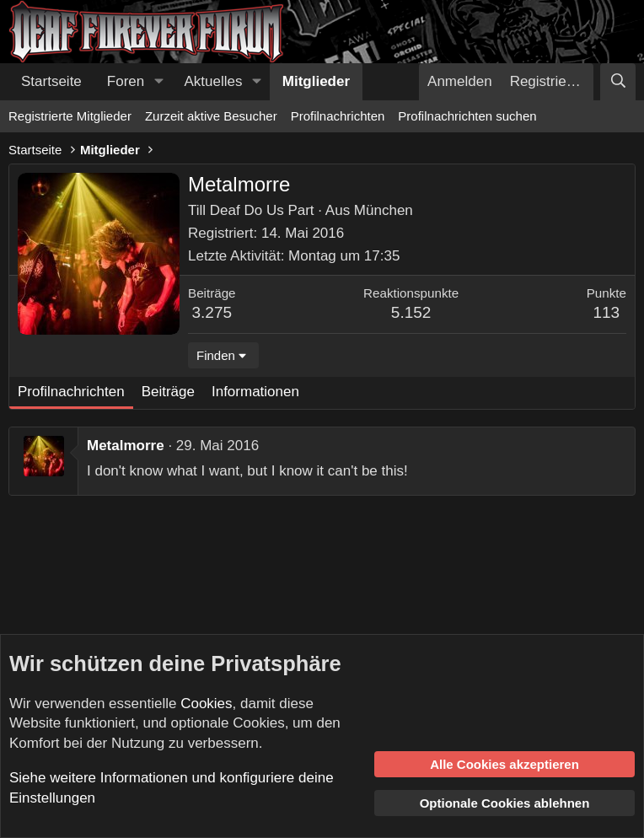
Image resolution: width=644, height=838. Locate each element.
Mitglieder (316, 81)
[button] (158, 82)
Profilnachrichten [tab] (71, 392)
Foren (126, 81)
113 (606, 312)
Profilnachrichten (338, 116)
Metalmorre (126, 446)
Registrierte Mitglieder (70, 116)
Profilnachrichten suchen (467, 116)
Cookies (206, 704)
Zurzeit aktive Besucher (211, 116)
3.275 (212, 312)
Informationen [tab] (255, 392)
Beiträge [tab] (168, 392)
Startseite (51, 81)
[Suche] (618, 82)
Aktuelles (214, 81)
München (384, 210)
